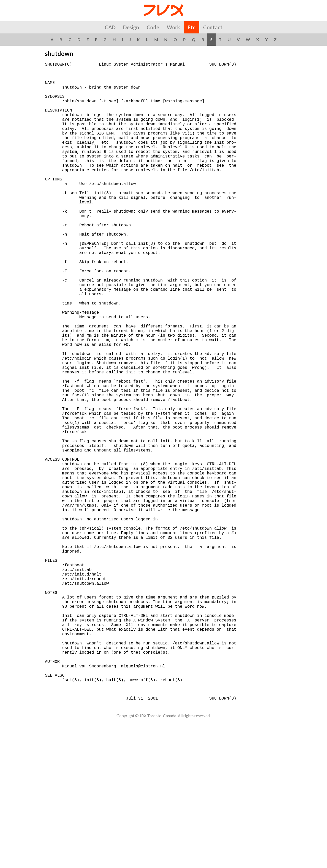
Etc (192, 27)
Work (173, 27)
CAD (110, 27)
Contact (213, 27)
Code (153, 27)
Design (131, 27)
